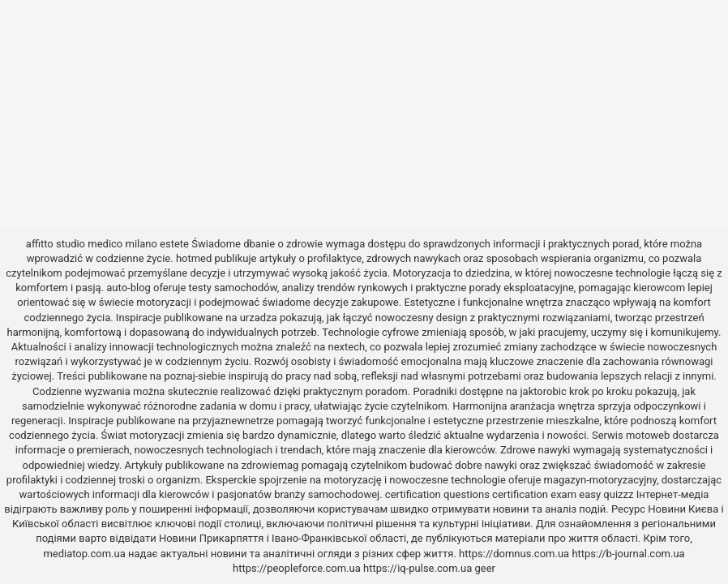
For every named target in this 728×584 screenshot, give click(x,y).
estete (174, 244)
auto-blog (128, 288)
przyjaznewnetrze (233, 421)
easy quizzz (606, 494)
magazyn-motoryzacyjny (600, 480)
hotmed (194, 258)
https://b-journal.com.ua (628, 554)
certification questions (437, 494)
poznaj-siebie (195, 376)
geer (485, 568)
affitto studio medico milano (92, 244)
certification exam (534, 494)
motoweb (648, 435)
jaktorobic (543, 391)
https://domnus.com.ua (514, 554)
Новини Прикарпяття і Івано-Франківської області (283, 538)
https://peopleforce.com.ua (297, 568)
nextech (347, 347)
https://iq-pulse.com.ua (418, 568)
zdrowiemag (270, 465)
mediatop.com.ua (84, 554)
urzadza (259, 318)
